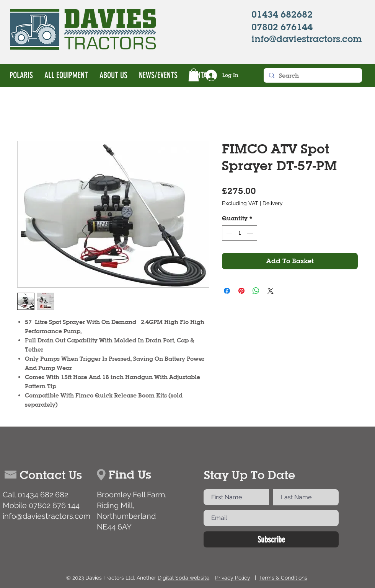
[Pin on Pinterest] (241, 291)
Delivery (273, 203)
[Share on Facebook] (227, 291)
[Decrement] (228, 233)
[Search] (312, 75)
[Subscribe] (271, 539)
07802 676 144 (54, 505)
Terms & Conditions (283, 578)
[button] (194, 75)
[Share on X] (271, 291)
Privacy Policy (233, 578)
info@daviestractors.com (46, 516)
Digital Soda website (183, 578)
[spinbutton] (240, 233)
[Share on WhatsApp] (256, 291)
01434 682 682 (43, 495)
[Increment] (251, 233)
